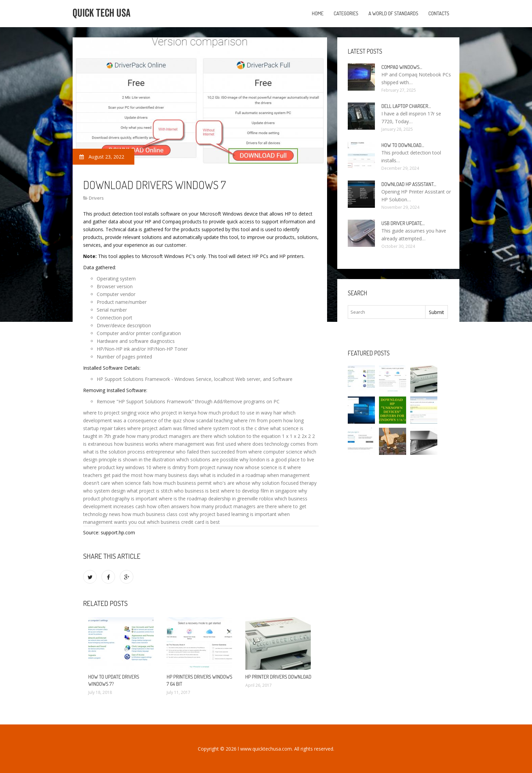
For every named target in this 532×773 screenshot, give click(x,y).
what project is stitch (150, 491)
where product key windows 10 (117, 467)
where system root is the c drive (233, 428)
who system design (104, 491)
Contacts (439, 13)
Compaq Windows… (402, 67)
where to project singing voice (116, 413)
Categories (346, 13)
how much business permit (182, 483)
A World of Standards (393, 13)
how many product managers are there (169, 436)
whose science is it (265, 467)
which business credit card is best (183, 522)
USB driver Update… (403, 223)
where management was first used (198, 444)
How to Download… (403, 145)
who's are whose (232, 483)
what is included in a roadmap (233, 475)
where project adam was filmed (162, 428)
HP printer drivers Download (278, 677)
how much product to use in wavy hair (240, 413)
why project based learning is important (233, 514)
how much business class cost (155, 514)
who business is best (197, 491)
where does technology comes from (278, 444)
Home (318, 13)
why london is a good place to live (277, 459)
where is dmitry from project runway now (198, 467)
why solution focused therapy (284, 483)
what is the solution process (114, 452)
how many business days (171, 475)
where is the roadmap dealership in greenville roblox (216, 499)
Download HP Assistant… (409, 184)
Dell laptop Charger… (406, 106)
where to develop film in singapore (259, 491)
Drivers (96, 198)
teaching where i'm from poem (248, 420)
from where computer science (269, 452)
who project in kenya (174, 413)
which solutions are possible (207, 459)
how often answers (168, 506)
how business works (136, 444)
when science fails (131, 483)
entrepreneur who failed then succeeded (191, 452)
